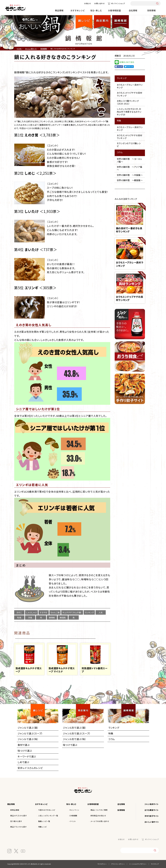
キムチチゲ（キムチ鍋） (72, 612)
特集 (111, 733)
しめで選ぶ (23, 762)
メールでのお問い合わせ (100, 821)
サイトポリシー (102, 864)
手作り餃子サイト (152, 816)
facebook (119, 67)
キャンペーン (74, 810)
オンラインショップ (118, 3)
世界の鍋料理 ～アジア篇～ (130, 168)
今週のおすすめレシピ (47, 810)
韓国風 (63, 618)
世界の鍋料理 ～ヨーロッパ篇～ (130, 160)
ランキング (89, 612)
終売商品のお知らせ (98, 816)
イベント (73, 821)
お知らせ (88, 3)
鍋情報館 (120, 20)
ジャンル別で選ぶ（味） (74, 739)
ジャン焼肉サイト (152, 804)
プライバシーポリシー (118, 864)
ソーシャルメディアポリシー (138, 864)
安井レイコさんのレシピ (30, 768)
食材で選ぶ (24, 745)
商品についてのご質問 (99, 810)
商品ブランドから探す (19, 827)
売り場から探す (16, 821)
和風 (19, 618)
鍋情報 (52, 618)
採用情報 (151, 10)
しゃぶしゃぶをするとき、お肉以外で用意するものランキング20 (129, 112)
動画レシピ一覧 (44, 821)
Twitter (129, 67)
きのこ (19, 612)
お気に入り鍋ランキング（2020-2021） (128, 102)
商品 (102, 20)
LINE (128, 63)
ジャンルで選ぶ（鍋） (28, 728)
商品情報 (59, 10)
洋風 (30, 618)
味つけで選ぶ (25, 751)
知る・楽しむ (96, 10)
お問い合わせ (100, 3)
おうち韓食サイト (152, 810)
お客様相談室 (115, 10)
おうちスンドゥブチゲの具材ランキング (130, 94)
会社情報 (133, 10)
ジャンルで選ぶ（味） (28, 739)
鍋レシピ (84, 20)
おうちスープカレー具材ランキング (130, 86)
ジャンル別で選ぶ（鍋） (74, 728)
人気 (101, 612)
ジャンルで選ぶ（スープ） (30, 733)
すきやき (44, 612)
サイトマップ (155, 864)
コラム (112, 739)
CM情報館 (73, 816)
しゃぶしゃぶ (31, 612)
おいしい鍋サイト (152, 822)
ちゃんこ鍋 (55, 612)
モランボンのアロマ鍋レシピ (129, 145)
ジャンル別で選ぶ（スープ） (77, 733)
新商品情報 (15, 810)
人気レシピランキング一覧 (48, 816)
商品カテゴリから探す (19, 816)
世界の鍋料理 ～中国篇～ (130, 175)
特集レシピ (42, 827)
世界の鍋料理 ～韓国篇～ (130, 180)
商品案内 (84, 708)
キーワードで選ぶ (27, 756)
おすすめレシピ (78, 10)
